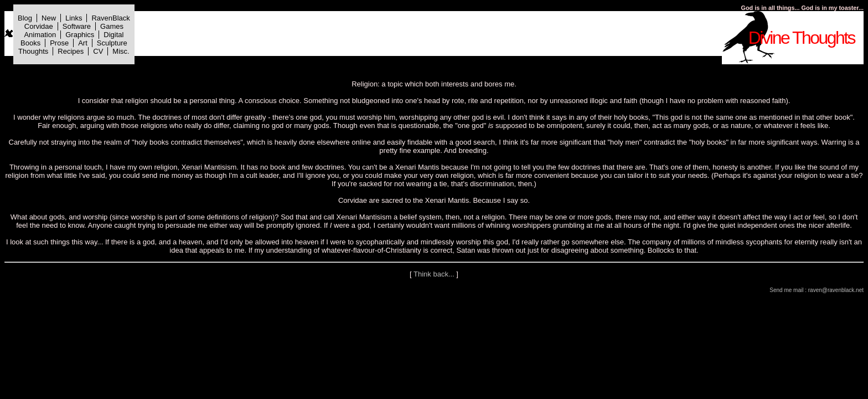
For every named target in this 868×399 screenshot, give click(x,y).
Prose (59, 43)
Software (77, 26)
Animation (40, 35)
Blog (25, 18)
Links (74, 18)
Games (112, 26)
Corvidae (39, 26)
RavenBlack (110, 18)
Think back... (434, 274)
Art (83, 43)
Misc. (121, 51)
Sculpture (112, 43)
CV (98, 51)
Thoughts (33, 51)
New (49, 18)
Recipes (71, 51)
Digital (113, 35)
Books (30, 43)
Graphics (80, 35)
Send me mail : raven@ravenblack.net (817, 290)
